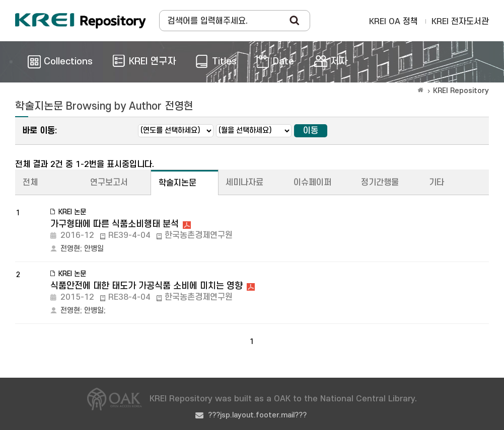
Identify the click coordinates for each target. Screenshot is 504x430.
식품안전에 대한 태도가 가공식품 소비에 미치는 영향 (147, 286)
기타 (437, 183)
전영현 (70, 249)
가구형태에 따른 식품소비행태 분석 (115, 224)
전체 (30, 183)
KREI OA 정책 (393, 22)
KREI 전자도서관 (460, 22)
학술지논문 (177, 183)
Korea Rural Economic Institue (81, 21)
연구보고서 (109, 183)
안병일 (94, 249)
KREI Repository (461, 91)
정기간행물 (380, 183)
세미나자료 (244, 183)
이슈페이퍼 (312, 183)
